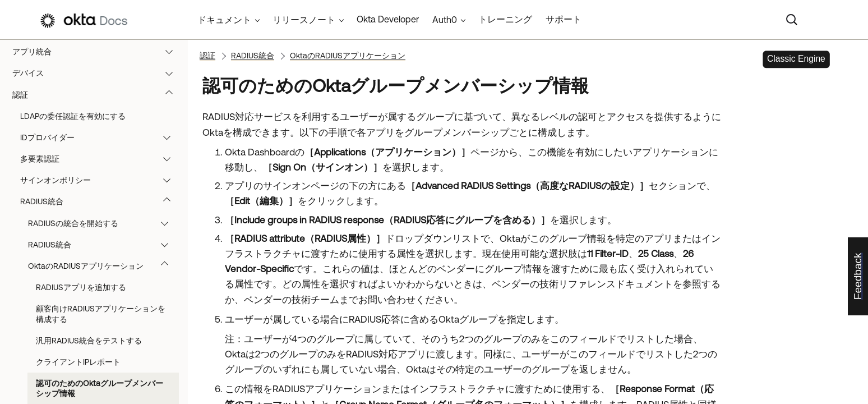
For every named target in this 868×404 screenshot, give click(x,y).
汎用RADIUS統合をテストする (89, 341)
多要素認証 (101, 159)
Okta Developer (388, 19)
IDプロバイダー (101, 137)
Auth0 (445, 20)
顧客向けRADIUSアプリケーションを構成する (101, 314)
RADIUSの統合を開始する (103, 223)
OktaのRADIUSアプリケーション (103, 266)
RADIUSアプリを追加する (81, 287)
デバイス (98, 73)
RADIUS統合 (101, 201)
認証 (98, 95)
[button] (172, 52)
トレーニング (505, 19)
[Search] (792, 20)
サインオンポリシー (101, 180)
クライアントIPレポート (78, 362)
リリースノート (304, 20)
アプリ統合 (98, 52)
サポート (564, 19)
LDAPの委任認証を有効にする (73, 116)
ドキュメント (224, 20)
